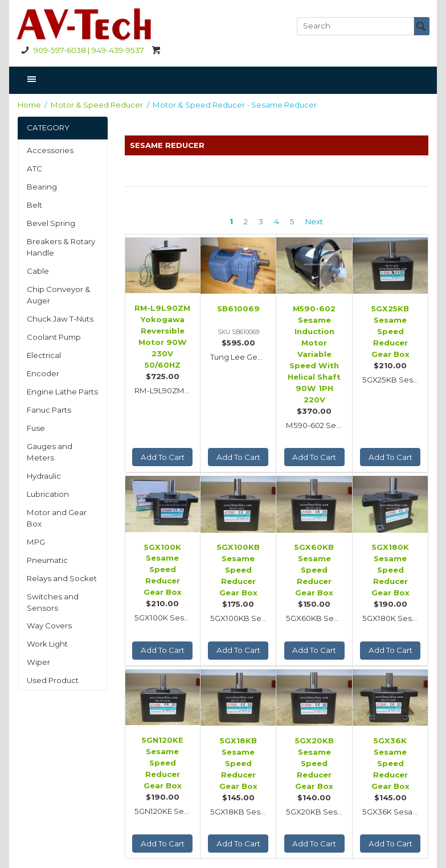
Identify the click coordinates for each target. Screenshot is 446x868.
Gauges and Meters (50, 452)
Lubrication (48, 494)
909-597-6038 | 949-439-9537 (80, 50)
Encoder (43, 373)
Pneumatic (47, 560)
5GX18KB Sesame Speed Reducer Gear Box (238, 763)
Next (314, 221)
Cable (38, 271)
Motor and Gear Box (57, 518)
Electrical (44, 355)
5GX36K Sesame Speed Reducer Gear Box (390, 763)
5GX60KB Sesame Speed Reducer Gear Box (314, 570)
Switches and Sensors (53, 602)
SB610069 (238, 308)
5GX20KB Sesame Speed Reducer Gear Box (314, 763)
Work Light (47, 644)
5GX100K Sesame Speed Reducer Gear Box (163, 570)
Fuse (36, 428)
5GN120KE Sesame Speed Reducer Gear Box (163, 763)
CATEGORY (48, 127)
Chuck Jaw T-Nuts (60, 319)
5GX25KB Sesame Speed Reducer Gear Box (390, 331)
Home (29, 105)
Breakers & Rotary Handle (61, 247)
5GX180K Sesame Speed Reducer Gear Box (390, 570)
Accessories (50, 150)
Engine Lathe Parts (62, 392)
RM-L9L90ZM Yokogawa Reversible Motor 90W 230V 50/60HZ (162, 336)
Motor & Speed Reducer (97, 105)
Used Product (53, 680)
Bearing (42, 187)
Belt (34, 205)
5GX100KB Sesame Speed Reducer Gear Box (238, 570)
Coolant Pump (54, 337)
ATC (34, 168)
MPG (36, 542)
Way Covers (49, 626)
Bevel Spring (51, 223)
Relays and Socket (62, 578)
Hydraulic (44, 476)
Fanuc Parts (49, 410)
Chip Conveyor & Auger (59, 295)
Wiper (38, 662)
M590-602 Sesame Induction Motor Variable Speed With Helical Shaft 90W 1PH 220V (314, 354)
